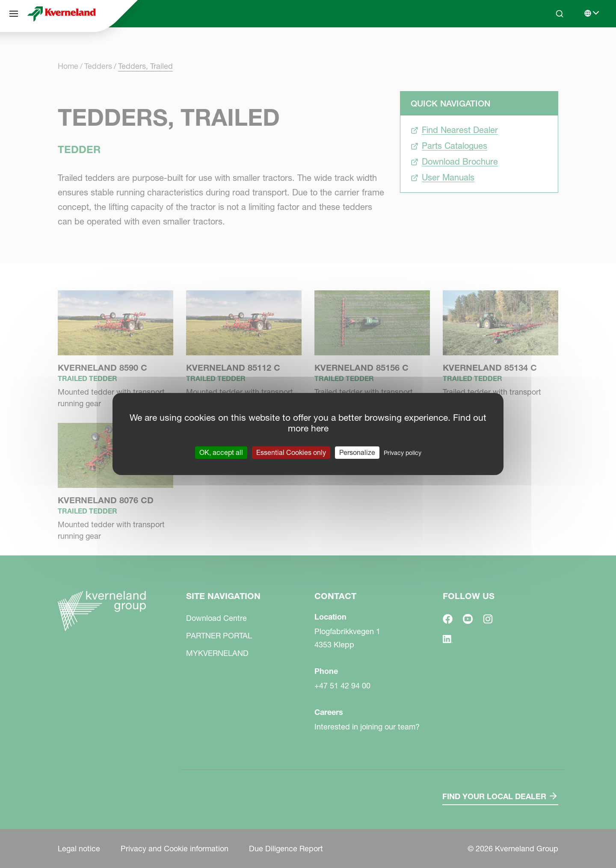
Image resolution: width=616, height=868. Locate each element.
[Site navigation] (14, 14)
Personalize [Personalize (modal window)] (357, 452)
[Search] (560, 14)
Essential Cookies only (291, 452)
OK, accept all (221, 452)
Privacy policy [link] (403, 453)
